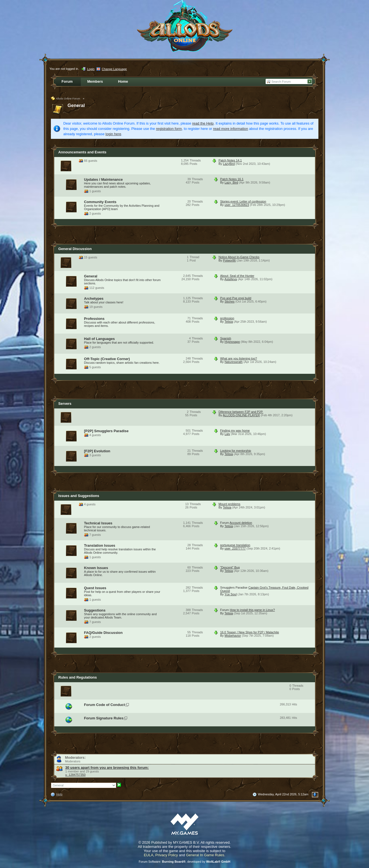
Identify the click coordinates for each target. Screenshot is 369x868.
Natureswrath (234, 362)
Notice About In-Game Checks (239, 257)
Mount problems (230, 504)
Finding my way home (235, 431)
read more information (230, 129)
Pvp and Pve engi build (236, 298)
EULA (148, 855)
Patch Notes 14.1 (230, 160)
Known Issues (96, 568)
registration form (169, 129)
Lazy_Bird (231, 182)
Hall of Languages (100, 339)
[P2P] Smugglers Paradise (106, 431)
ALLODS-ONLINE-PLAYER (241, 415)
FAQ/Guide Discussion (103, 633)
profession (227, 318)
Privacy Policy (167, 855)
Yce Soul (231, 594)
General (76, 105)
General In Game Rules (205, 855)
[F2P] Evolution (97, 451)
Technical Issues (98, 523)
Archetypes (94, 299)
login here (113, 134)
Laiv (227, 434)
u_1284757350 (76, 775)
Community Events (100, 202)
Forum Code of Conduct (105, 705)
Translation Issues (100, 545)
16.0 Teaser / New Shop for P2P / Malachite (250, 632)
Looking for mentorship (236, 451)
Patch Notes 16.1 (232, 179)
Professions (94, 319)
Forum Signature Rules (104, 718)
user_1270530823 (237, 205)
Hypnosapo (232, 342)
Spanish (226, 338)
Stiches (230, 301)
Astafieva (231, 279)
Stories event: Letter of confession (243, 201)
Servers (65, 404)
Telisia (229, 322)
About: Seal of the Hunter (237, 276)
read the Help (203, 123)
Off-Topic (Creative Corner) (107, 359)
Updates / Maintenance (104, 179)
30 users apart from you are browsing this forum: (107, 768)
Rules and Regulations (78, 677)
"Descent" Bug (230, 567)
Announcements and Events (82, 152)
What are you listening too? (239, 358)
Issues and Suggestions (79, 496)
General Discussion (75, 249)
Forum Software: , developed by (184, 862)
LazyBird (229, 164)
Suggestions (95, 610)
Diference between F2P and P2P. (241, 412)
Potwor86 (229, 260)
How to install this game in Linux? (252, 610)
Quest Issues (95, 588)
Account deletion (241, 523)
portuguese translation (235, 545)
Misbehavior (233, 636)
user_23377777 (235, 548)
